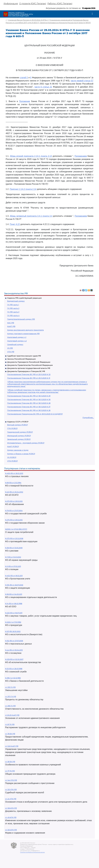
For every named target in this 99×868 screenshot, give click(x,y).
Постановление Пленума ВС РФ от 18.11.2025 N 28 (29, 403)
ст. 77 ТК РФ (10, 771)
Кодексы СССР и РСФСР (18, 422)
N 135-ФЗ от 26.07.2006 (14, 585)
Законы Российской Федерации (21, 359)
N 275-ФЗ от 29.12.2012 (14, 520)
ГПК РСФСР (12, 428)
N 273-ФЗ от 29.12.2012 (14, 501)
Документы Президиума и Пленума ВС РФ (26, 371)
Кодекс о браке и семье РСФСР (21, 454)
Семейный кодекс (15, 344)
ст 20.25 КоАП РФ (12, 715)
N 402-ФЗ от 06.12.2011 (14, 576)
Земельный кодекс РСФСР (19, 439)
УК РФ (10, 348)
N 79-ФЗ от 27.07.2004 (14, 511)
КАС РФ (11, 323)
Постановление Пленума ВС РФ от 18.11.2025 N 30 (29, 399)
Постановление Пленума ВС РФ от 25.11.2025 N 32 (29, 374)
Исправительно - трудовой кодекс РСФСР (26, 443)
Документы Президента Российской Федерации (29, 362)
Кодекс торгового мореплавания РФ (23, 334)
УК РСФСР (12, 457)
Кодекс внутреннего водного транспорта (25, 330)
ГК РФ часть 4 (13, 316)
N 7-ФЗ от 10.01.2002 (13, 557)
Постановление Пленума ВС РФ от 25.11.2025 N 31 (29, 378)
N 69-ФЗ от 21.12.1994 (13, 483)
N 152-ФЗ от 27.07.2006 (14, 641)
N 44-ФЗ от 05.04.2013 (14, 650)
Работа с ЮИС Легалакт (60, 4)
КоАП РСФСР (13, 446)
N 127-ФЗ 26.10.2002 (13, 631)
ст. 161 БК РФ (10, 762)
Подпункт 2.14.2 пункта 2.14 (23, 189)
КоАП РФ (11, 326)
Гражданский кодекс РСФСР (20, 432)
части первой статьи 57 (82, 81)
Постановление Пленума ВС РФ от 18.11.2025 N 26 (29, 410)
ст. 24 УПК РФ (11, 799)
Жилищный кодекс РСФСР (19, 436)
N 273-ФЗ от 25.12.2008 (14, 538)
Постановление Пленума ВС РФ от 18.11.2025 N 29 (29, 396)
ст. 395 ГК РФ (10, 706)
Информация (11, 4)
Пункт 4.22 (15, 224)
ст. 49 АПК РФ (11, 817)
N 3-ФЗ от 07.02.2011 (13, 566)
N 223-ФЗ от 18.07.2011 (14, 613)
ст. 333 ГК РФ (10, 687)
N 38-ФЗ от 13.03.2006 (14, 548)
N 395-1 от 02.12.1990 (13, 678)
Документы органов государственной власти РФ (29, 368)
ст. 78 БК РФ (10, 734)
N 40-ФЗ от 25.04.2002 (14, 492)
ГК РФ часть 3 (13, 312)
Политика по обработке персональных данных (32, 852)
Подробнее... (88, 418)
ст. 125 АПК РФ (11, 830)
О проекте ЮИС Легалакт (33, 4)
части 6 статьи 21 (43, 87)
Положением (81, 156)
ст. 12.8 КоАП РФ (12, 746)
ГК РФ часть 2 (13, 308)
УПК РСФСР (12, 461)
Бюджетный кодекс (16, 301)
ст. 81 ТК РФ (10, 724)
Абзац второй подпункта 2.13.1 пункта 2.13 (31, 156)
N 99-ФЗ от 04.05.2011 (14, 594)
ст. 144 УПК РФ (11, 780)
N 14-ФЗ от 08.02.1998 (14, 604)
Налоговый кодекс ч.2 (17, 341)
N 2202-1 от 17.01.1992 (13, 622)
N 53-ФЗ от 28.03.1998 (14, 669)
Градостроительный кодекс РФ (21, 319)
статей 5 (24, 78)
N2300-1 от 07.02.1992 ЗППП (16, 529)
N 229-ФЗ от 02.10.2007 (14, 659)
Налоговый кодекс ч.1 (17, 337)
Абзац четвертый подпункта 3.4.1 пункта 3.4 (31, 216)
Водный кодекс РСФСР (17, 425)
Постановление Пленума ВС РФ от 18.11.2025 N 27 (29, 407)
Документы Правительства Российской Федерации (30, 365)
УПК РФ (11, 352)
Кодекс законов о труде (18, 450)
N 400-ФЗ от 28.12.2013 (14, 473)
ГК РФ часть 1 (13, 305)
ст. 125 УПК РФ (11, 790)
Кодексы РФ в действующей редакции (24, 298)
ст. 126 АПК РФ (11, 808)
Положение (25, 101)
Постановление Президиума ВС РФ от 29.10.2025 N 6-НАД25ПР (35, 414)
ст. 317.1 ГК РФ (11, 697)
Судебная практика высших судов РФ (24, 356)
